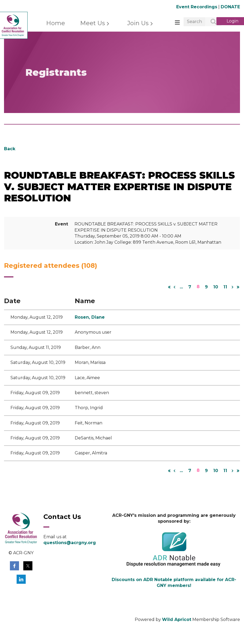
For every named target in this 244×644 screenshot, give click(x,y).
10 (216, 287)
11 (225, 287)
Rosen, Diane (90, 317)
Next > (232, 287)
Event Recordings (197, 7)
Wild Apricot (177, 619)
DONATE (230, 7)
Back (10, 149)
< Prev (174, 287)
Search (211, 22)
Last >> (238, 287)
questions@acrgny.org (70, 543)
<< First (169, 287)
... (181, 287)
